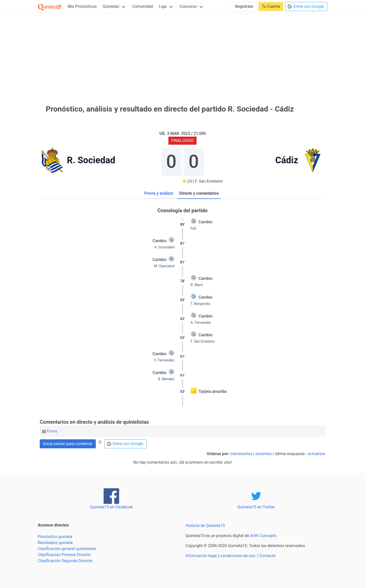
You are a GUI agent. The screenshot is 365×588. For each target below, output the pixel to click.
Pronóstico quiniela (55, 537)
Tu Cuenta (271, 6)
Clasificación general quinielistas (67, 549)
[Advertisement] (182, 52)
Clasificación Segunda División (65, 561)
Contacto (268, 556)
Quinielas (111, 6)
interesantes (241, 454)
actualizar (316, 454)
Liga (163, 6)
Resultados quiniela (55, 543)
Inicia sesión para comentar (68, 444)
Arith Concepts (263, 536)
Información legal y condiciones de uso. (221, 556)
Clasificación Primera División (64, 555)
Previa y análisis (159, 193)
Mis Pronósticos (82, 6)
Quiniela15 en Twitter (256, 507)
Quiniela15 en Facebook (111, 507)
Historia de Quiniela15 (205, 526)
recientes (264, 454)
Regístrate (244, 6)
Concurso (188, 6)
